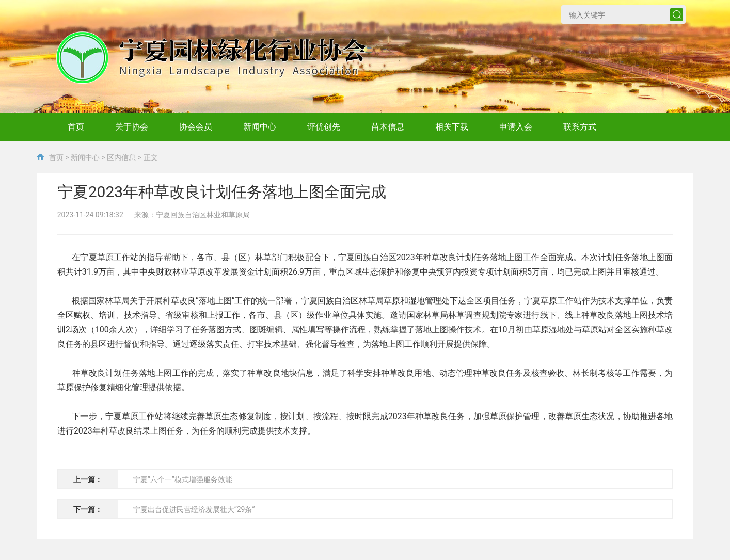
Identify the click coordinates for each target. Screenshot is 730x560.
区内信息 (121, 157)
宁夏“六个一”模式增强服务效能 (183, 479)
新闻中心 (85, 157)
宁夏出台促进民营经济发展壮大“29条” (194, 509)
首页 (56, 157)
